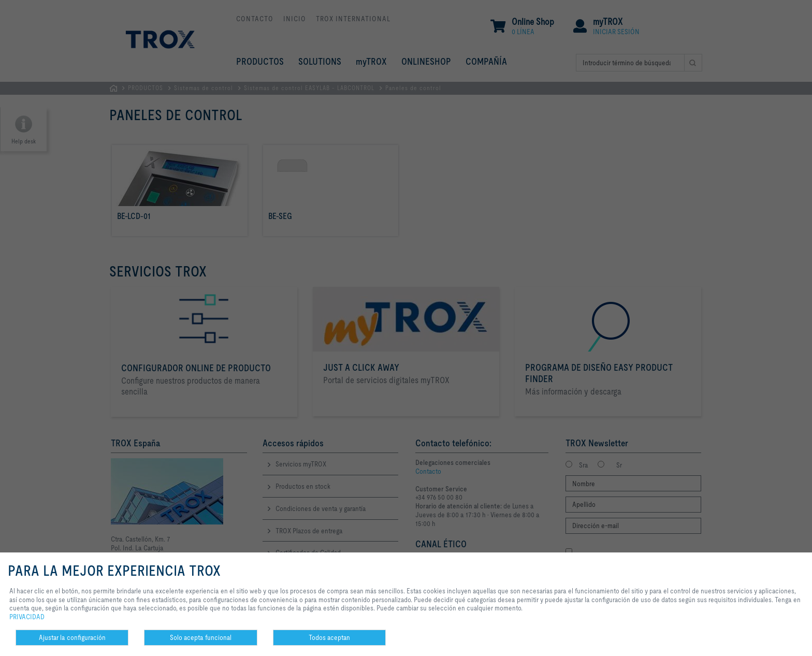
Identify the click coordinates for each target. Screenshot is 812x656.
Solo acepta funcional (201, 637)
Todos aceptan (329, 637)
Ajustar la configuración (72, 637)
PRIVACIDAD (27, 617)
